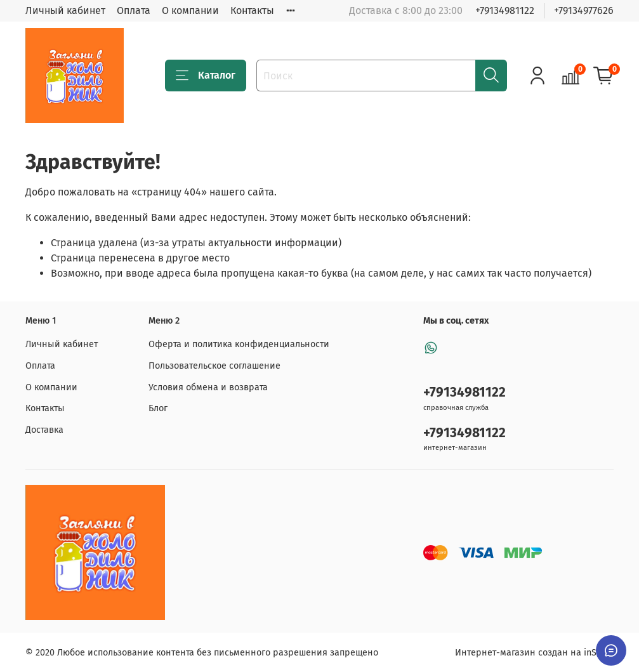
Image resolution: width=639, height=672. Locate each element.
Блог (158, 408)
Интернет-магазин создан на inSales (534, 653)
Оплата (134, 10)
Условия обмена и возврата (208, 387)
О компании (190, 10)
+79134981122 (505, 10)
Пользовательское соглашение (214, 366)
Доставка (44, 430)
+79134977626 (584, 10)
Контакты (252, 10)
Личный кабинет (65, 10)
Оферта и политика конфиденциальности (239, 344)
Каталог (206, 76)
